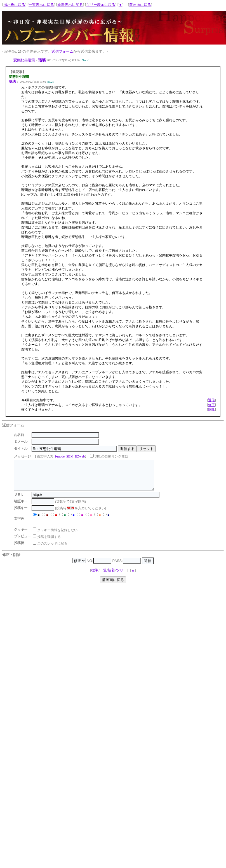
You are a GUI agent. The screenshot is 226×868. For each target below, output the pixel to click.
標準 (95, 576)
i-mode (60, 456)
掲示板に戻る (14, 5)
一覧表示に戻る (41, 5)
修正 (211, 405)
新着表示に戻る (70, 5)
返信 (211, 400)
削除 (211, 410)
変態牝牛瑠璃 (24, 60)
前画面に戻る (140, 5)
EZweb (80, 456)
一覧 (103, 576)
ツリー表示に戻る (101, 5)
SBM (70, 456)
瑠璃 (42, 60)
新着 (111, 576)
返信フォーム (62, 51)
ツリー (122, 576)
